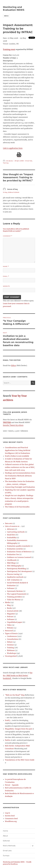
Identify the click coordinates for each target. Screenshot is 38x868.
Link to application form (13, 148)
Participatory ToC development (20, 571)
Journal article (13, 611)
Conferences (12, 636)
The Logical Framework (16, 594)
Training (6, 163)
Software (11, 588)
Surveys (6, 856)
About (5, 836)
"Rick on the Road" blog (15, 695)
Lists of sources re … (13, 526)
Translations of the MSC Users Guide (20, 760)
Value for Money (14, 600)
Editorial (6, 841)
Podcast (10, 617)
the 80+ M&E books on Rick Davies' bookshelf (18, 675)
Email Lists (7, 851)
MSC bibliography (14, 566)
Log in (7, 813)
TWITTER (7, 422)
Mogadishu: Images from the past (19, 729)
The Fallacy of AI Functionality (17, 507)
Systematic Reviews (15, 591)
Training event (9, 49)
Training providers (14, 597)
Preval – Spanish (12, 785)
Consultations (13, 639)
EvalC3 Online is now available (17, 456)
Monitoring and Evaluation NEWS (14, 8)
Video (9, 625)
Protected (9, 631)
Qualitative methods (15, 577)
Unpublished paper (15, 622)
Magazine (11, 614)
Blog (9, 605)
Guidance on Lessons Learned (19, 557)
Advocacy (11, 529)
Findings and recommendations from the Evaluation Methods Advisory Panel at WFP (20, 476)
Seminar (10, 645)
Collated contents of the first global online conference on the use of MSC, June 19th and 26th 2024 (20, 467)
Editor (14, 365)
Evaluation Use (13, 554)
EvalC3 (8, 720)
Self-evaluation (13, 580)
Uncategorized (11, 656)
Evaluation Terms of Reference (19, 552)
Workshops (12, 653)
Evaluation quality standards (18, 546)
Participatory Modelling (17, 569)
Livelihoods (12, 560)
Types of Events (11, 633)
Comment (8, 236)
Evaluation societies (15, 549)
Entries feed (10, 816)
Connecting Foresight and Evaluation (20, 487)
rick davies (9, 161)
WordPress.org (11, 821)
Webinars (11, 650)
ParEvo (8, 740)
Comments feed (11, 819)
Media (7, 602)
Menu (6, 16)
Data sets (9, 523)
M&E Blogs (11, 563)
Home (5, 831)
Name (6, 266)
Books (9, 608)
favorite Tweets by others (13, 425)
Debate (10, 642)
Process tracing (13, 574)
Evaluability (12, 538)
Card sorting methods (16, 532)
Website (6, 286)
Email (6, 276)
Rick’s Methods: (9, 846)
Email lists (29, 161)
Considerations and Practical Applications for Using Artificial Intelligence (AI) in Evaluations (18, 450)
